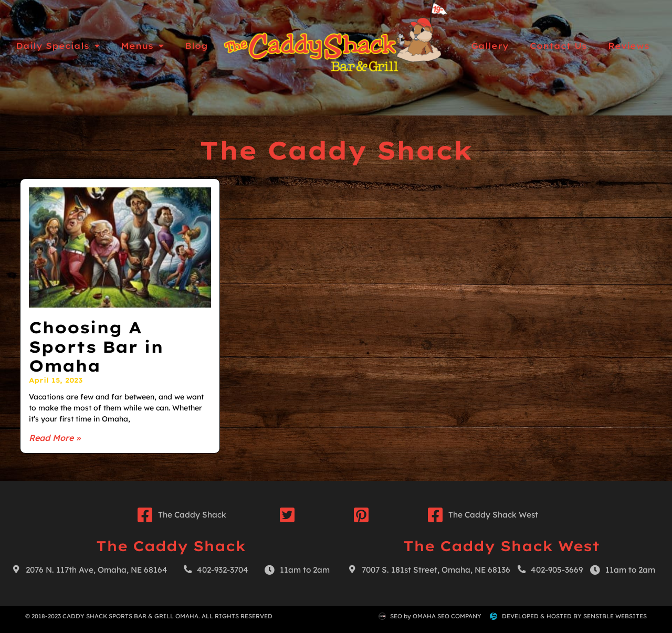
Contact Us (558, 46)
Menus (142, 46)
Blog (196, 46)
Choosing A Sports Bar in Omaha (96, 347)
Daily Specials (58, 46)
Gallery (490, 46)
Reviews (629, 46)
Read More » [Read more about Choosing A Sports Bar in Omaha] (55, 438)
